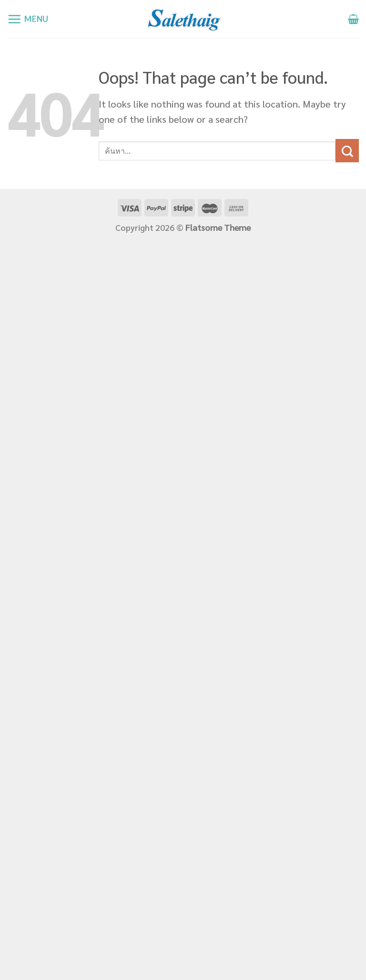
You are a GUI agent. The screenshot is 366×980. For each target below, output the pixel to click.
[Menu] (28, 19)
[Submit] (347, 151)
